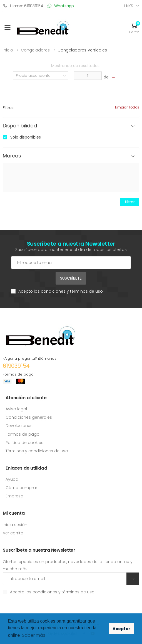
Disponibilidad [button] (20, 126)
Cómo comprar (21, 488)
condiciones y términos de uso (72, 291)
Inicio (8, 50)
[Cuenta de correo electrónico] (71, 263)
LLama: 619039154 (23, 6)
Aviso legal (16, 409)
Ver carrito (13, 533)
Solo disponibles (26, 137)
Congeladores (35, 50)
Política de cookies (24, 443)
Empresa (14, 496)
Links (129, 6)
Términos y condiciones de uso (37, 451)
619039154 (16, 366)
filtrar (130, 202)
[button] (134, 28)
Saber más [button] (34, 635)
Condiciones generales (29, 417)
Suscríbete (71, 278)
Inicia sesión (15, 525)
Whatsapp (61, 6)
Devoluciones (19, 426)
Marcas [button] (12, 156)
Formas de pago (23, 434)
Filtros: (9, 108)
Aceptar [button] (121, 629)
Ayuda (12, 479)
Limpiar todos (127, 107)
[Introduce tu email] (65, 579)
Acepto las (61, 291)
